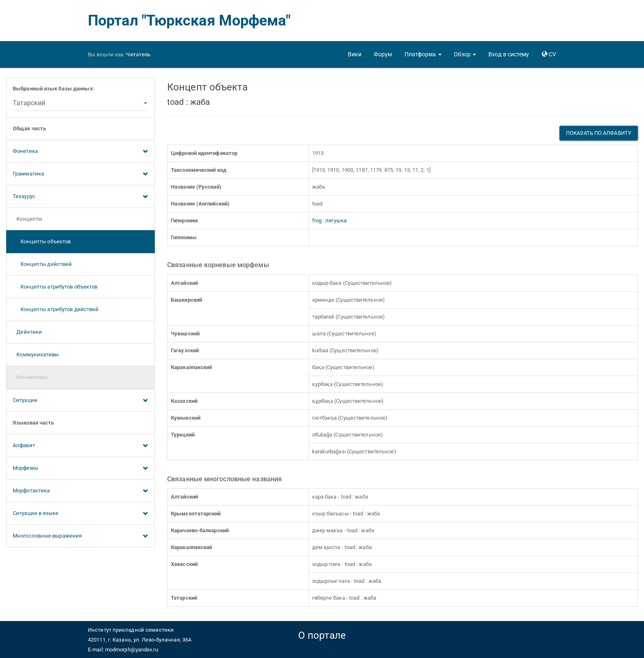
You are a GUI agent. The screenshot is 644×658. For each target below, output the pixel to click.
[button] (423, 54)
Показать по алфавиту (599, 133)
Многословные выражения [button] (80, 536)
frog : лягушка (329, 220)
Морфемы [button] (80, 469)
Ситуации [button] (80, 401)
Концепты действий (42, 264)
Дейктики (27, 332)
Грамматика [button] (80, 174)
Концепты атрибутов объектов (55, 287)
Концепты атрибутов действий (56, 309)
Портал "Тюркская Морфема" (189, 21)
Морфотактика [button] (80, 491)
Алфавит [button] (80, 446)
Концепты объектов (42, 241)
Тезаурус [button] (80, 197)
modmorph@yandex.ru (132, 650)
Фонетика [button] (80, 152)
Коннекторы (30, 377)
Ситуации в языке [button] (80, 514)
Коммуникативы (36, 354)
